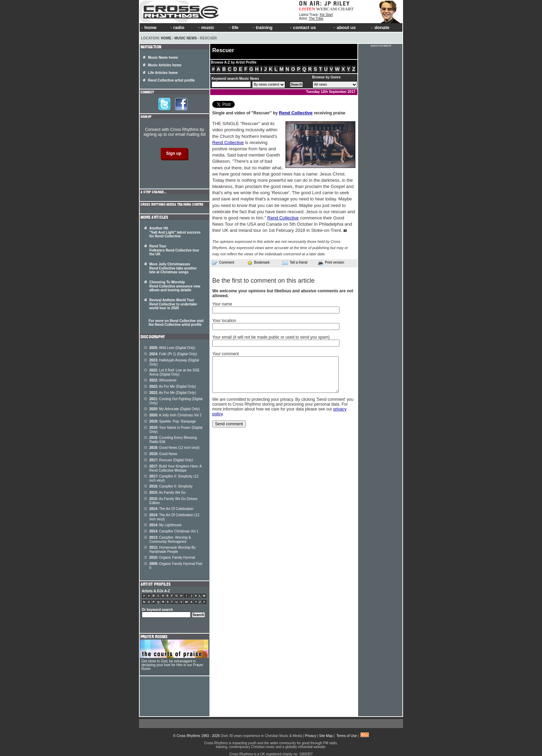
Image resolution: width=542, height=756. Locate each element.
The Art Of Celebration (171, 509)
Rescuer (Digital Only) (171, 460)
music (206, 27)
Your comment (226, 354)
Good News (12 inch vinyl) (174, 448)
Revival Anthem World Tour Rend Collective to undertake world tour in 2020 (173, 304)
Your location (224, 321)
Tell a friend (295, 263)
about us (344, 27)
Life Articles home (163, 73)
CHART (346, 9)
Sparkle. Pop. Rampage (173, 421)
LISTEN (307, 9)
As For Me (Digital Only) (173, 386)
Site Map (326, 736)
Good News (163, 454)
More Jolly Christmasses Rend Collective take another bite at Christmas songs (173, 268)
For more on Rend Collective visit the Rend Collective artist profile (176, 323)
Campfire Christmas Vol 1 (174, 531)
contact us (303, 27)
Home (166, 38)
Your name (222, 304)
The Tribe (316, 18)
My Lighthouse (165, 525)
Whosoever (163, 380)
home (149, 27)
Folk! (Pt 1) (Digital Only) (173, 354)
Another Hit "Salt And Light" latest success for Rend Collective (175, 232)
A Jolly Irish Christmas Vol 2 (175, 415)
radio (177, 27)
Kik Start (326, 15)
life (233, 27)
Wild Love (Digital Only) (172, 348)
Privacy (311, 736)
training (262, 27)
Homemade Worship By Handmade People (172, 550)
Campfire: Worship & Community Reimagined (170, 540)
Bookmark (258, 262)
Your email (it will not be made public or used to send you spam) (271, 337)
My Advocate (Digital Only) (175, 409)
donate (380, 27)
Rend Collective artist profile (171, 80)
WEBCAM (326, 9)
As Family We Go (167, 493)
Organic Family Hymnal (172, 557)
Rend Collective (296, 113)
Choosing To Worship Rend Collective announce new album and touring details (175, 286)
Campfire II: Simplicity (171, 486)
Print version (331, 263)
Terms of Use (347, 736)
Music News (185, 38)
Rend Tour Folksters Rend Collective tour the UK (174, 250)
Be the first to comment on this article (263, 281)
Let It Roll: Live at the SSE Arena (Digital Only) (174, 372)
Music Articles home (165, 65)
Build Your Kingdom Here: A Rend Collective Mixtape (175, 468)
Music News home (163, 58)
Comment (223, 263)
